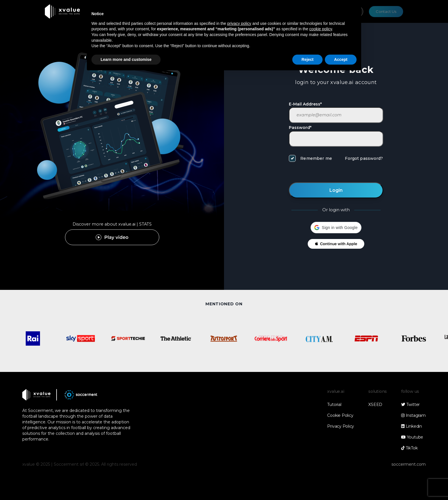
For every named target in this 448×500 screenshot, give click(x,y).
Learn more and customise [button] (126, 59)
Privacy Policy (341, 426)
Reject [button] (307, 59)
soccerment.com (409, 464)
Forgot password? (364, 158)
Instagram (413, 415)
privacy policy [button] (239, 23)
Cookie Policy (340, 415)
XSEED (375, 405)
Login (336, 190)
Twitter (410, 405)
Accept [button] (341, 59)
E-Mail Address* (305, 104)
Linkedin (412, 426)
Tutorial (334, 405)
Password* (300, 128)
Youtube (412, 437)
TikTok (409, 448)
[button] (336, 228)
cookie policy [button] (321, 29)
